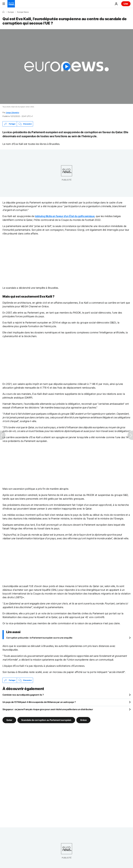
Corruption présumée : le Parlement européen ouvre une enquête (39, 638)
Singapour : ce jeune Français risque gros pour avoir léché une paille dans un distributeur (48, 709)
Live (126, 4)
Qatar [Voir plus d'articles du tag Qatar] (9, 720)
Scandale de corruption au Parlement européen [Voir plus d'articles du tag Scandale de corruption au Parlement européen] (46, 720)
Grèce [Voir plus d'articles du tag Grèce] (83, 720)
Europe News (23, 12)
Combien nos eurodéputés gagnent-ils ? (23, 695)
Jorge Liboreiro (12, 112)
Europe (11, 12)
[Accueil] (3, 12)
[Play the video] (66, 67)
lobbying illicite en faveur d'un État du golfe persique (65, 216)
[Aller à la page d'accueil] (11, 4)
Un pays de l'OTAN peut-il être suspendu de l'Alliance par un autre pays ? (39, 702)
